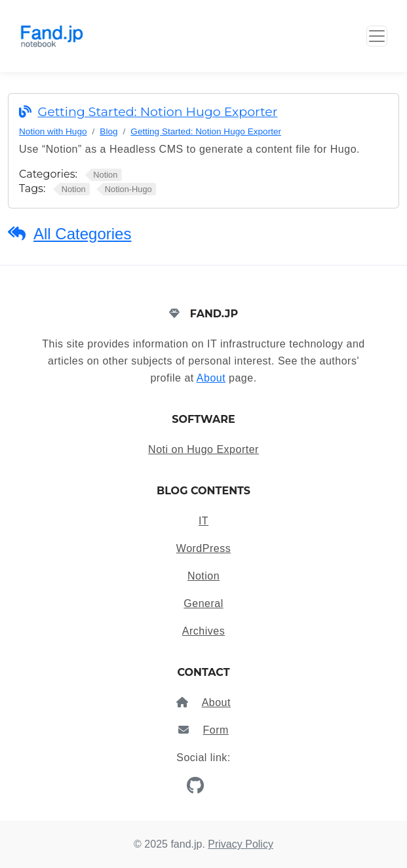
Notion (203, 576)
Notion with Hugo (53, 131)
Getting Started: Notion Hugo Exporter (158, 112)
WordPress (203, 548)
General (203, 603)
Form (216, 730)
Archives (203, 631)
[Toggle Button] (377, 36)
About (211, 378)
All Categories (82, 234)
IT (203, 521)
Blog (108, 131)
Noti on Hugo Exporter (203, 449)
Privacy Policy (241, 844)
